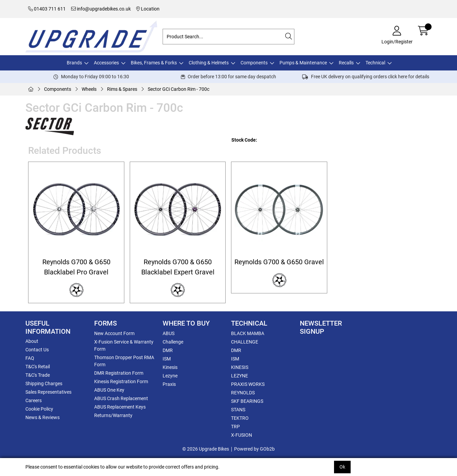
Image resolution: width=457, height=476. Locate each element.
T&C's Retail (38, 367)
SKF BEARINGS (247, 401)
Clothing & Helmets (209, 63)
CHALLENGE (245, 342)
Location (148, 9)
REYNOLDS (243, 393)
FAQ (30, 358)
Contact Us (37, 350)
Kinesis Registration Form (121, 381)
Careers (34, 400)
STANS (238, 410)
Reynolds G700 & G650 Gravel (279, 262)
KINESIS (240, 367)
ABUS (169, 333)
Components (254, 63)
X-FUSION (242, 435)
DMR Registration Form (119, 373)
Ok (342, 467)
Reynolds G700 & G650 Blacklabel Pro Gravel (76, 267)
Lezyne (170, 376)
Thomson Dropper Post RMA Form (124, 361)
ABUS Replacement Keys (120, 407)
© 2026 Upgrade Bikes (206, 449)
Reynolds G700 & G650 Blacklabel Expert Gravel (178, 267)
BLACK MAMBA (248, 333)
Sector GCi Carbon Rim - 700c (179, 89)
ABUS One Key (109, 390)
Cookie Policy (39, 409)
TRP (235, 427)
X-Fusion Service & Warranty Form (124, 345)
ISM (167, 359)
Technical (375, 63)
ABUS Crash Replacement (121, 398)
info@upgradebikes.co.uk (101, 9)
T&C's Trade (38, 375)
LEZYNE (240, 376)
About (32, 341)
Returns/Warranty (113, 415)
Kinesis (170, 367)
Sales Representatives (48, 392)
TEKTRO (240, 418)
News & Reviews (43, 417)
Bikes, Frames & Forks (154, 63)
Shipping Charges (44, 384)
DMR (168, 350)
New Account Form (114, 333)
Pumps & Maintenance (303, 63)
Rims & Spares (122, 89)
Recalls (346, 63)
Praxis (169, 384)
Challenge (173, 342)
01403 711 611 (47, 9)
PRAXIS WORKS (248, 384)
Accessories (106, 63)
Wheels (89, 89)
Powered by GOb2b (254, 449)
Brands (74, 63)
